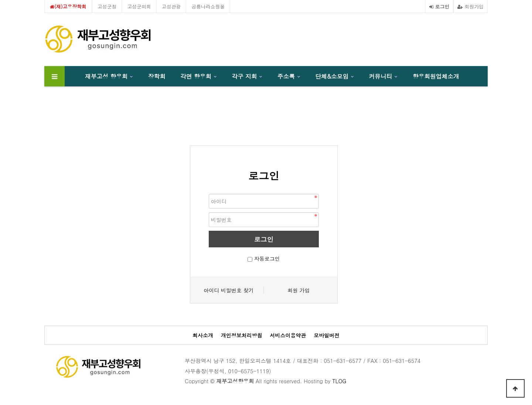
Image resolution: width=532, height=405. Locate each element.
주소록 (286, 76)
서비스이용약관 (288, 335)
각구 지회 (244, 76)
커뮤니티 (381, 76)
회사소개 (203, 335)
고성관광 (171, 6)
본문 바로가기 (0, 0)
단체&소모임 (332, 76)
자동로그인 (267, 258)
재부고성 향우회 (106, 76)
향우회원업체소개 (436, 76)
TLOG (339, 381)
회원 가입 (299, 290)
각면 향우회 (196, 76)
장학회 (157, 76)
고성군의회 (139, 6)
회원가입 (470, 6)
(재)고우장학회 (68, 6)
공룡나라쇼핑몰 (208, 6)
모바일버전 (327, 335)
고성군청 (107, 6)
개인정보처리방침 (242, 335)
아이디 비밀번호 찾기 (229, 290)
